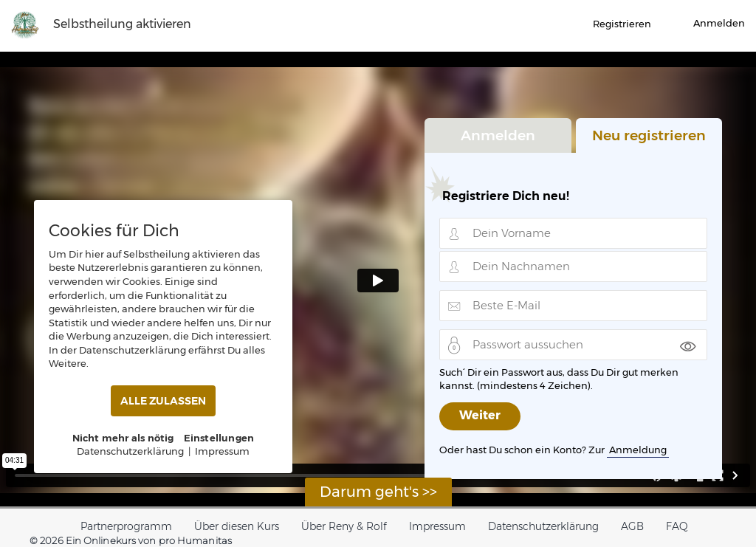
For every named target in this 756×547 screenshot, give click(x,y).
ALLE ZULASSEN (163, 401)
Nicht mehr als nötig (123, 438)
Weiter (480, 417)
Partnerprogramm (126, 526)
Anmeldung (638, 450)
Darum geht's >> (378, 492)
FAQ (677, 526)
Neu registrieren (649, 134)
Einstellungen (219, 438)
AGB (632, 526)
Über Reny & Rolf (344, 526)
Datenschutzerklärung (543, 526)
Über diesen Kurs (237, 526)
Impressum (437, 526)
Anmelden (498, 134)
